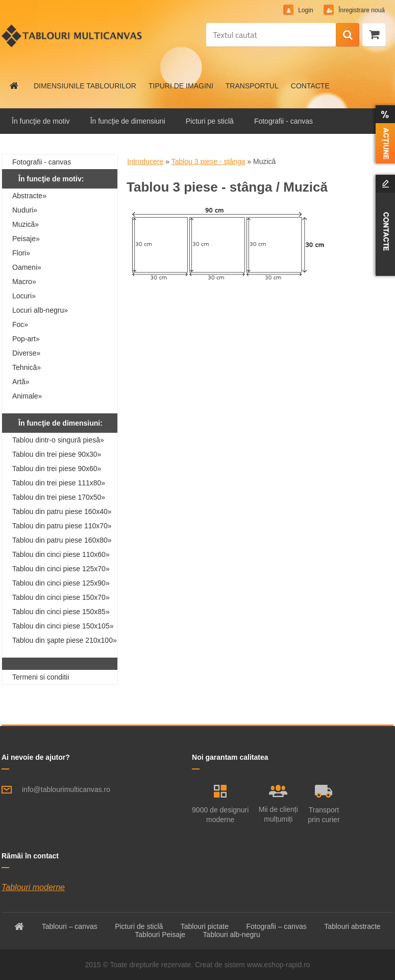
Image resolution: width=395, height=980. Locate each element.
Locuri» (24, 296)
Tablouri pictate (205, 926)
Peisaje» (26, 239)
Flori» (21, 253)
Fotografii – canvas (276, 926)
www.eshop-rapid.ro (279, 965)
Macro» (24, 282)
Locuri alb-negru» (40, 310)
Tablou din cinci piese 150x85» (61, 612)
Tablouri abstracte (352, 926)
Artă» (21, 382)
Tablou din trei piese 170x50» (59, 497)
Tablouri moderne (33, 887)
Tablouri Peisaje (160, 935)
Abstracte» (29, 196)
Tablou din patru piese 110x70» (62, 526)
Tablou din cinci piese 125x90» (61, 583)
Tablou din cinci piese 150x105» (63, 626)
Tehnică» (27, 367)
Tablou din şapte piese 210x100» (65, 640)
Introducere (145, 161)
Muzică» (26, 224)
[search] (348, 35)
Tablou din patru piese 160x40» (62, 511)
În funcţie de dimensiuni (128, 121)
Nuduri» (25, 210)
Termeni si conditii (41, 677)
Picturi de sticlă (139, 926)
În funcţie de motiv (41, 121)
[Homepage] (14, 86)
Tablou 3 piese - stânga (208, 161)
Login (306, 10)
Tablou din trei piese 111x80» (59, 483)
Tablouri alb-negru (232, 935)
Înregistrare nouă (361, 10)
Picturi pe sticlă (210, 121)
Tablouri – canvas (70, 926)
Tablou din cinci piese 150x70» (61, 597)
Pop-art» (26, 339)
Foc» (20, 324)
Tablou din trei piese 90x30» (57, 454)
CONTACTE (310, 86)
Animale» (27, 396)
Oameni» (27, 267)
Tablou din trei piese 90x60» (57, 469)
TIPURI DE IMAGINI (181, 86)
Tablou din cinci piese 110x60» (61, 554)
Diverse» (26, 353)
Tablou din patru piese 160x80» (62, 540)
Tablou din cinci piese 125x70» (61, 569)
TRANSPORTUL (252, 86)
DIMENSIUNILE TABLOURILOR (85, 86)
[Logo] (72, 36)
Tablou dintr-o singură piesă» (58, 440)
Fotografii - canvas (283, 121)
